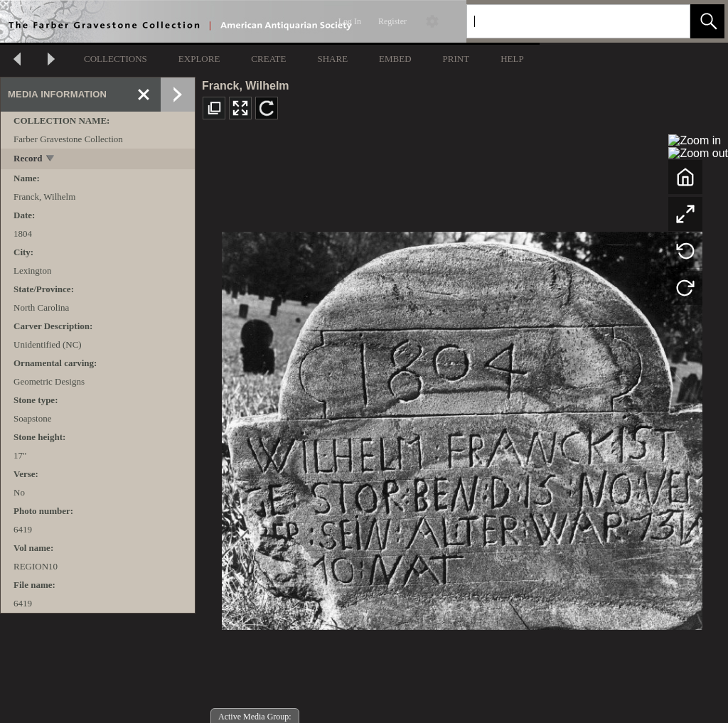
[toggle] (51, 160)
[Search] (562, 21)
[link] (668, 21)
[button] (707, 21)
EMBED (395, 59)
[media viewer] (462, 427)
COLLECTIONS (116, 59)
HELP (512, 59)
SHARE (332, 59)
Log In (350, 21)
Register (392, 21)
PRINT (456, 59)
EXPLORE (199, 59)
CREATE (268, 59)
